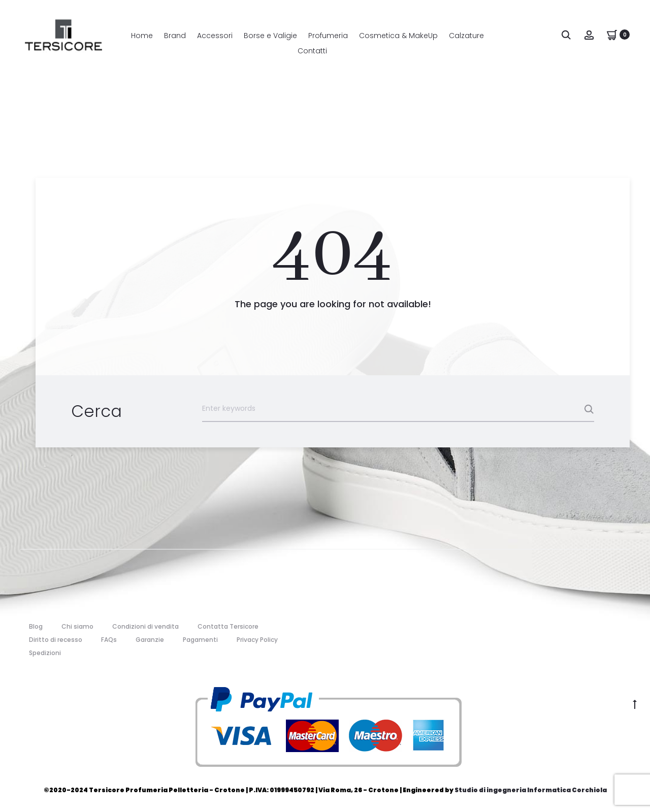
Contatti (312, 51)
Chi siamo (77, 626)
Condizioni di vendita (145, 626)
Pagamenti (200, 640)
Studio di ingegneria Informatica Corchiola (531, 790)
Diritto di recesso (56, 640)
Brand (175, 36)
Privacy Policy (257, 640)
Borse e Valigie (270, 36)
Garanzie (150, 640)
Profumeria (328, 36)
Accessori (215, 36)
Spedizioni (45, 653)
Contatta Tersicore (228, 626)
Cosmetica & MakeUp (398, 36)
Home (142, 36)
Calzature (466, 36)
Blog (36, 626)
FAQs (109, 640)
